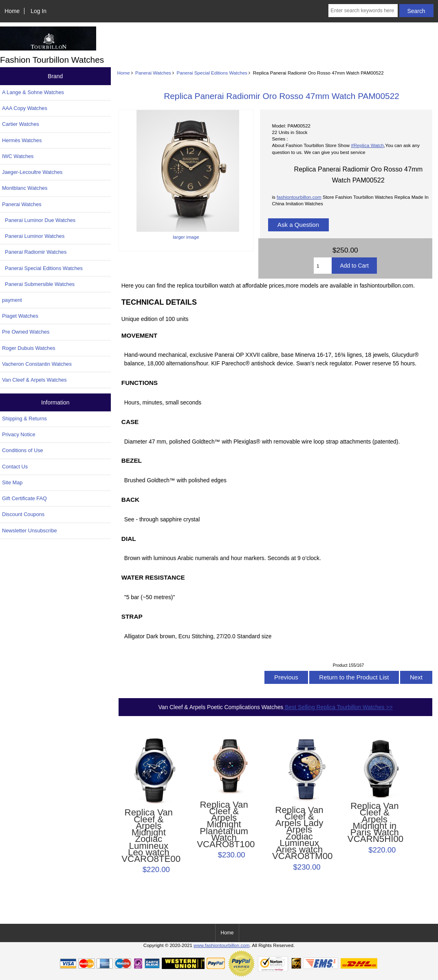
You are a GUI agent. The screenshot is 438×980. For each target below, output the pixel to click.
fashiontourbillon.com (299, 197)
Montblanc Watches (25, 188)
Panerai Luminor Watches (33, 236)
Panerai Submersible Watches (38, 284)
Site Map (12, 482)
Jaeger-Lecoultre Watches (32, 172)
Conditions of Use (23, 450)
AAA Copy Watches (25, 108)
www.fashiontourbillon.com (221, 945)
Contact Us (15, 467)
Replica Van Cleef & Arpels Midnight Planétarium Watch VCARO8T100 (224, 825)
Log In (39, 11)
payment (12, 300)
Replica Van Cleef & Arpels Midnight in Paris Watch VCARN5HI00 (375, 823)
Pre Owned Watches (26, 332)
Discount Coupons (23, 514)
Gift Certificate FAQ (24, 498)
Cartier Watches (21, 124)
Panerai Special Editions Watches (212, 73)
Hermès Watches (22, 140)
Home (12, 11)
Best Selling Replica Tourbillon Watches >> (338, 707)
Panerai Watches (153, 73)
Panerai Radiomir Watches (34, 252)
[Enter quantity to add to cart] (323, 266)
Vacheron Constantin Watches (37, 364)
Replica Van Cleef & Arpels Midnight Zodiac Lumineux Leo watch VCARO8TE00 (149, 836)
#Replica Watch (367, 145)
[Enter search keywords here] (363, 11)
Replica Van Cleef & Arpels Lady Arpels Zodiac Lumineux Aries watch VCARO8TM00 (299, 833)
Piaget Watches (20, 316)
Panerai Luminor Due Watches (39, 220)
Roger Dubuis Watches (29, 348)
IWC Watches (18, 156)
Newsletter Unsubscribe (30, 531)
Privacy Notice (19, 434)
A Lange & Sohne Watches (33, 92)
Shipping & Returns (24, 419)
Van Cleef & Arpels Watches (34, 380)
